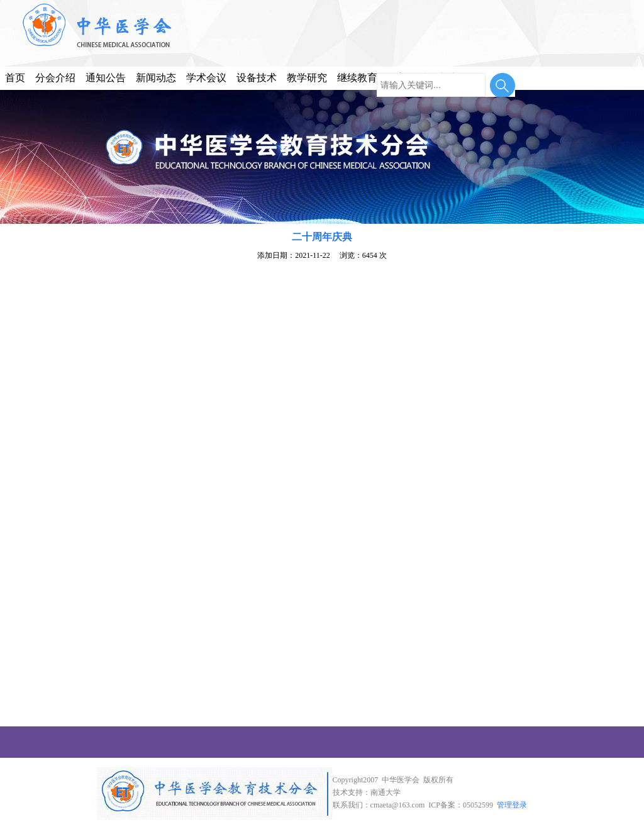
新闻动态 (156, 78)
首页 (15, 78)
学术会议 (206, 78)
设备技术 (257, 78)
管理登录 (512, 805)
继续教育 (357, 78)
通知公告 (106, 78)
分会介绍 (55, 78)
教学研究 (307, 78)
